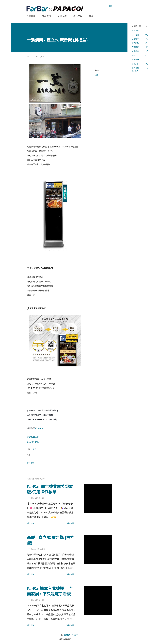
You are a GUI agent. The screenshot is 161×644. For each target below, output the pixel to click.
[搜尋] (110, 6)
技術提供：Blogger (69, 635)
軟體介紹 (62, 16)
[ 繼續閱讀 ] (71, 523)
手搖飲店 (140, 43)
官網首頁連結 (33, 437)
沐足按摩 (140, 51)
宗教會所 (140, 59)
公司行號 (140, 35)
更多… (92, 16)
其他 (140, 55)
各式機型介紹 (33, 442)
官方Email (40, 428)
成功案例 (78, 16)
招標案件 (140, 64)
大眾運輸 (140, 31)
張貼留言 (31, 463)
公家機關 (140, 39)
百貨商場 (140, 47)
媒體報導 (31, 16)
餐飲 (97, 75)
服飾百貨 (140, 68)
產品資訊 (46, 16)
